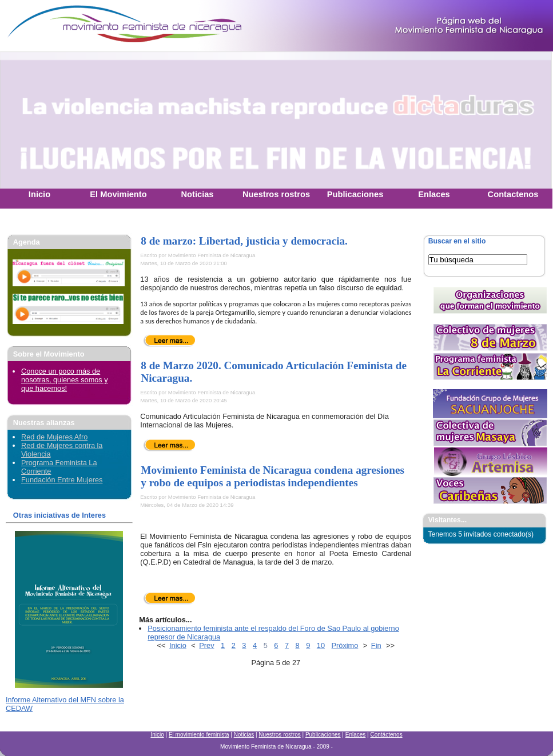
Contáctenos (386, 735)
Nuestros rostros (279, 735)
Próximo (345, 645)
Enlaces (356, 735)
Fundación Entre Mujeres (62, 480)
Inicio (178, 645)
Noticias (244, 735)
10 (321, 645)
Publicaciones (323, 735)
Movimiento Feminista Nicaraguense (71, 26)
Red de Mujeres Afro (54, 437)
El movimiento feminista (199, 735)
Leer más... (170, 341)
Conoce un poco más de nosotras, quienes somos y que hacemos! (65, 380)
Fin (376, 645)
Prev (206, 645)
